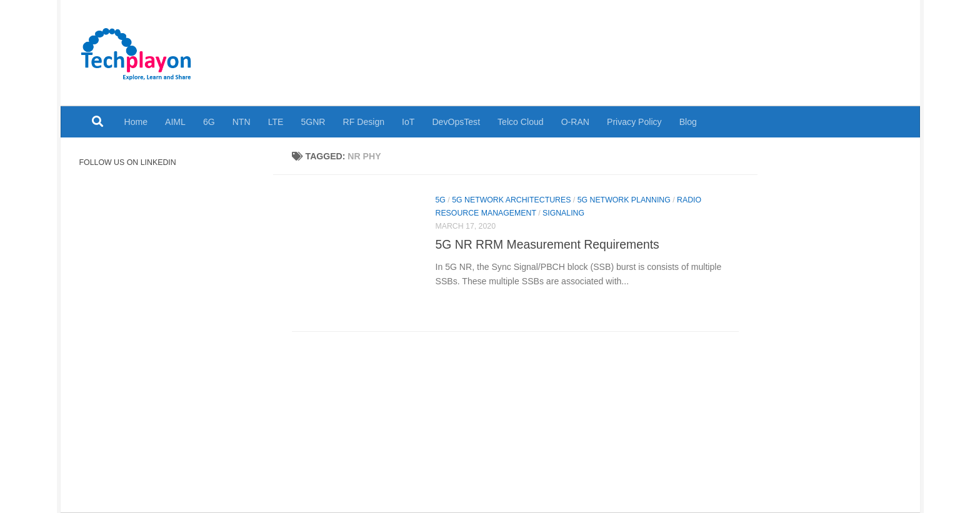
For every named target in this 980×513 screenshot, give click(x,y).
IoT (408, 122)
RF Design (364, 122)
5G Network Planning (624, 200)
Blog (688, 122)
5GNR (313, 122)
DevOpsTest (456, 122)
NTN (242, 122)
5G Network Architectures (511, 200)
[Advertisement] (667, 44)
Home (136, 122)
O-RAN (575, 122)
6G (209, 122)
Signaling (563, 213)
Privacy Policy (634, 122)
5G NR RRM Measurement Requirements (547, 244)
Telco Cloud (521, 122)
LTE (276, 122)
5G (441, 200)
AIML (175, 122)
